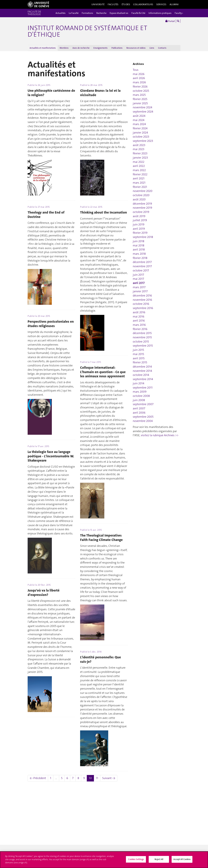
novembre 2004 (143, 421)
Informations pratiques (160, 13)
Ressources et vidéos (136, 48)
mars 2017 (139, 287)
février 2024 (140, 128)
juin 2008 (139, 400)
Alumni (174, 4)
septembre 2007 (143, 404)
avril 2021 (139, 178)
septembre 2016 (143, 308)
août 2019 (139, 216)
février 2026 (140, 87)
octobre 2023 (141, 137)
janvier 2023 (140, 158)
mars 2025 (139, 95)
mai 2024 (139, 120)
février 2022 (140, 174)
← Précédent (38, 778)
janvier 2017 (140, 291)
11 (97, 778)
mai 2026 (139, 74)
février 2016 (140, 329)
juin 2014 (139, 383)
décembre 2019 (142, 204)
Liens (152, 48)
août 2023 (139, 145)
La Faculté (74, 13)
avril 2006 (139, 413)
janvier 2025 (140, 103)
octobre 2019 (141, 212)
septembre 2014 (143, 379)
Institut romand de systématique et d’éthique (87, 31)
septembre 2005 (143, 417)
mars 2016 (139, 325)
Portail (170, 21)
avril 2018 (139, 249)
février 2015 (140, 362)
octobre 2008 (141, 396)
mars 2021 (139, 183)
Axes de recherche (81, 48)
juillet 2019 (140, 220)
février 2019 (140, 233)
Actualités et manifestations (43, 48)
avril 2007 (139, 408)
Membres (64, 48)
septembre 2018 (143, 237)
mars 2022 (139, 170)
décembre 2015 (142, 333)
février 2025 (140, 99)
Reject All (159, 859)
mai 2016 (139, 316)
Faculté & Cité (138, 13)
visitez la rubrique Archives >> (160, 435)
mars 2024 (139, 124)
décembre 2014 (142, 367)
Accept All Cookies (182, 859)
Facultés (113, 4)
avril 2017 (139, 283)
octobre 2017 (141, 270)
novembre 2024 (143, 107)
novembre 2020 (143, 191)
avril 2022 (139, 166)
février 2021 (140, 187)
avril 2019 (139, 229)
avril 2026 (139, 78)
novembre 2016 (142, 300)
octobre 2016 (141, 304)
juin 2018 (139, 241)
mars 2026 (139, 82)
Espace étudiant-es (119, 13)
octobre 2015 (141, 342)
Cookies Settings (136, 859)
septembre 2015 (143, 346)
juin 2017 (138, 275)
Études (126, 4)
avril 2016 (139, 321)
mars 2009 (140, 392)
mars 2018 (139, 254)
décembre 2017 (142, 262)
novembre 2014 (142, 371)
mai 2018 (139, 245)
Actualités (61, 13)
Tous (136, 70)
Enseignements (101, 48)
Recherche (101, 13)
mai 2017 (138, 279)
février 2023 (140, 153)
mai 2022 (139, 162)
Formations (87, 13)
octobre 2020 (141, 195)
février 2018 (140, 258)
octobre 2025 (141, 91)
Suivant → (109, 778)
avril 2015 (139, 358)
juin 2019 (139, 224)
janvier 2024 (140, 133)
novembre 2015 (142, 337)
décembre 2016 (142, 296)
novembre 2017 (142, 266)
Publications (117, 48)
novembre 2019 (142, 208)
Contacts (162, 48)
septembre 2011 (143, 388)
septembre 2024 (143, 112)
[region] (104, 860)
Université (98, 4)
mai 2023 (139, 149)
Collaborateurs (143, 4)
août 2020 (139, 199)
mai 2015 (138, 354)
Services (161, 4)
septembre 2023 (143, 141)
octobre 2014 (141, 375)
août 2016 (139, 312)
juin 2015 (138, 350)
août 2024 (139, 116)
